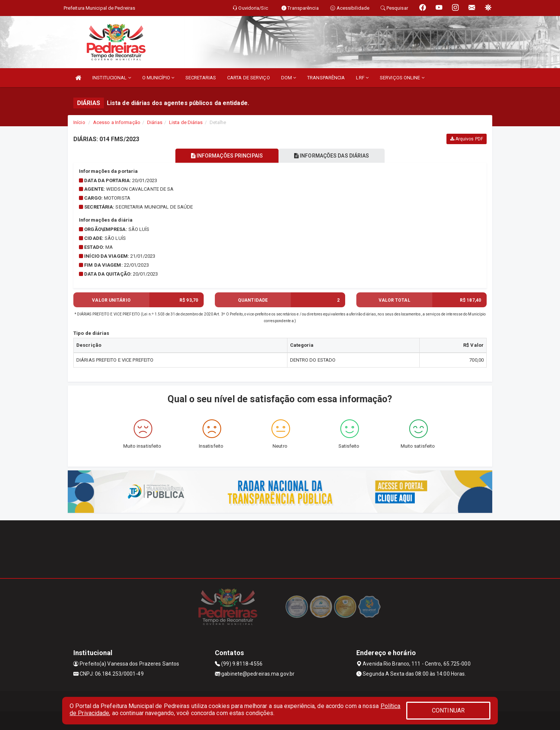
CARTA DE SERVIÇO (249, 78)
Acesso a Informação (117, 122)
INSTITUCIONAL (112, 78)
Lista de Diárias (186, 122)
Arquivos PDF (467, 139)
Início (79, 122)
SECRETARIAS (201, 78)
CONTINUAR (448, 710)
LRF (362, 78)
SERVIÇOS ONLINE (402, 78)
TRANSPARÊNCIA (326, 78)
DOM (289, 78)
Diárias (155, 122)
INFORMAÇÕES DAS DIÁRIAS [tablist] (332, 156)
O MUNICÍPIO (158, 78)
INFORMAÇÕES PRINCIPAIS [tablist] (227, 156)
